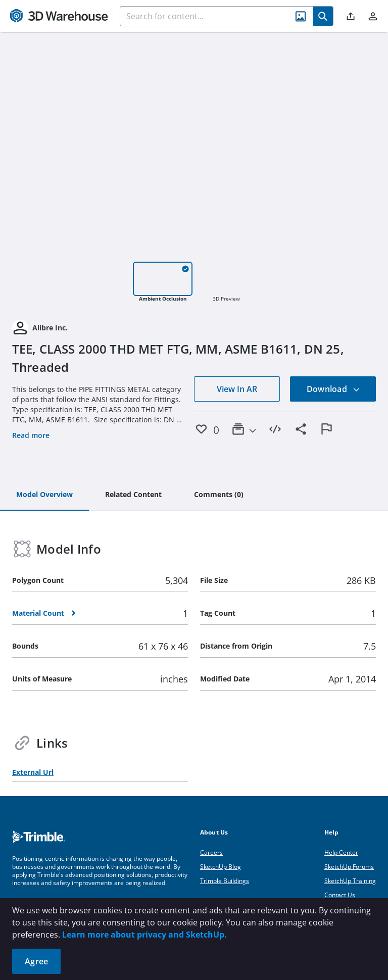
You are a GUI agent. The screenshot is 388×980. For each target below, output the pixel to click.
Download (333, 389)
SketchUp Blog (221, 867)
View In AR (237, 389)
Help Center (341, 852)
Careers (211, 852)
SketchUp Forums (349, 867)
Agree (36, 961)
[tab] (44, 495)
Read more (31, 435)
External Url (33, 772)
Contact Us (340, 895)
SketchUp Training (350, 881)
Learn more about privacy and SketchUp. (144, 935)
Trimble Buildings (225, 881)
